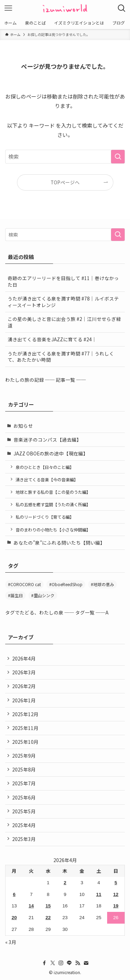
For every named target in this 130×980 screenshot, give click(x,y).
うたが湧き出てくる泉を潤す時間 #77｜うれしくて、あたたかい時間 (61, 357)
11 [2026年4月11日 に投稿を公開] (99, 894)
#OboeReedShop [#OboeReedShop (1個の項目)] (66, 584)
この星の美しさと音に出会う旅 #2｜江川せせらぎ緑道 (64, 322)
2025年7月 (24, 783)
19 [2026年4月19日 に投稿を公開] (116, 906)
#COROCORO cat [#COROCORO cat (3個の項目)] (24, 584)
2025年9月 (24, 756)
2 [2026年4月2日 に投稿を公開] (65, 883)
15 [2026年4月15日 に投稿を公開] (48, 906)
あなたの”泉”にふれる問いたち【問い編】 (59, 543)
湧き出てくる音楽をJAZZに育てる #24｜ (52, 339)
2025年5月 (24, 811)
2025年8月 (24, 769)
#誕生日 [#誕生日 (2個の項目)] (15, 595)
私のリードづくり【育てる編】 (45, 517)
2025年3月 (24, 839)
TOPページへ (65, 182)
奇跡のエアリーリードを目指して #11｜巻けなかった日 (63, 281)
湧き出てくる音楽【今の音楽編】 (47, 479)
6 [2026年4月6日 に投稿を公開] (14, 894)
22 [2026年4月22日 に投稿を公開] (48, 918)
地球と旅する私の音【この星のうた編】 (53, 492)
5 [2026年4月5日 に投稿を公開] (116, 883)
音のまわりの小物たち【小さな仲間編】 (53, 530)
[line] (69, 963)
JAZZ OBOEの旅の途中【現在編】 (51, 453)
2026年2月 (24, 686)
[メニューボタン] (8, 8)
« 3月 (11, 942)
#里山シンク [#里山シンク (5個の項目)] (43, 595)
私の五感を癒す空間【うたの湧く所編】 (53, 504)
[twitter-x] (53, 963)
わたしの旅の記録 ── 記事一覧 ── (46, 380)
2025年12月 (25, 714)
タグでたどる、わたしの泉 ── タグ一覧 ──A (57, 612)
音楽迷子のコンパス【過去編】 (47, 440)
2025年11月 (25, 728)
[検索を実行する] (118, 157)
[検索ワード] (65, 157)
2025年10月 (25, 742)
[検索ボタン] (122, 8)
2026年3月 (24, 672)
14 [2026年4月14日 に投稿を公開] (31, 906)
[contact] (86, 963)
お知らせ (23, 426)
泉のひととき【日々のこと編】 (45, 467)
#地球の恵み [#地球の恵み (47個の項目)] (102, 584)
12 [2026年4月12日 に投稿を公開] (116, 894)
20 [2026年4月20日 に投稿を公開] (14, 918)
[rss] (78, 963)
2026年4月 (24, 658)
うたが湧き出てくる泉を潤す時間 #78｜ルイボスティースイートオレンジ (63, 302)
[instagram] (61, 963)
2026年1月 (24, 700)
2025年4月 (24, 825)
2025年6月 (24, 797)
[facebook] (44, 963)
